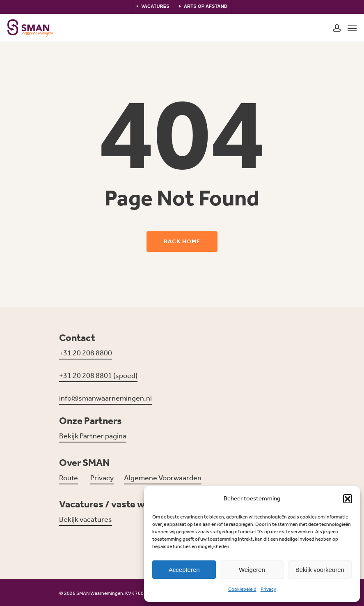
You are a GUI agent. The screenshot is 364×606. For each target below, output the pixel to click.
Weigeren (252, 570)
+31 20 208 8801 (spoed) (98, 376)
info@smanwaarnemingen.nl (105, 398)
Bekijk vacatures (86, 519)
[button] (348, 499)
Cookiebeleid (242, 589)
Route (69, 478)
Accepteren (184, 570)
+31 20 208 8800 (86, 353)
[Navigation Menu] (352, 28)
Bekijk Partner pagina (93, 436)
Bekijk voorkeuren (320, 570)
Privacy (268, 589)
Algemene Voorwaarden (163, 478)
